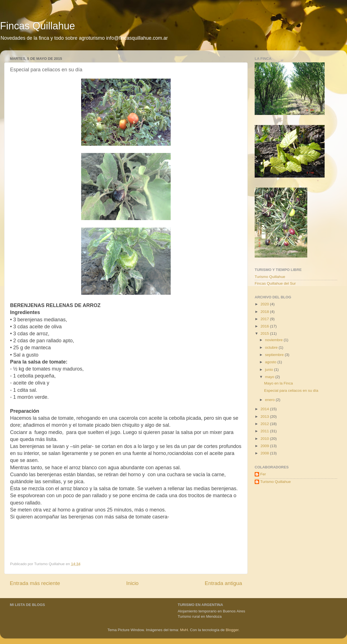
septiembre (275, 355)
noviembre (274, 340)
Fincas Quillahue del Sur (275, 283)
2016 (265, 326)
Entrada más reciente (35, 583)
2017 (265, 319)
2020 (265, 304)
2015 (265, 333)
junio (269, 370)
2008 (265, 453)
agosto (271, 362)
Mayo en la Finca (279, 383)
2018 (265, 312)
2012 (265, 424)
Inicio (132, 583)
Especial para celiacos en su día (291, 391)
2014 (265, 409)
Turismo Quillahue (270, 277)
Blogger (232, 630)
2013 (265, 417)
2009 (265, 446)
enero (270, 400)
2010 (265, 439)
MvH (184, 630)
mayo (270, 377)
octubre (272, 347)
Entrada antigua (223, 583)
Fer (263, 474)
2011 (265, 431)
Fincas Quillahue (37, 26)
